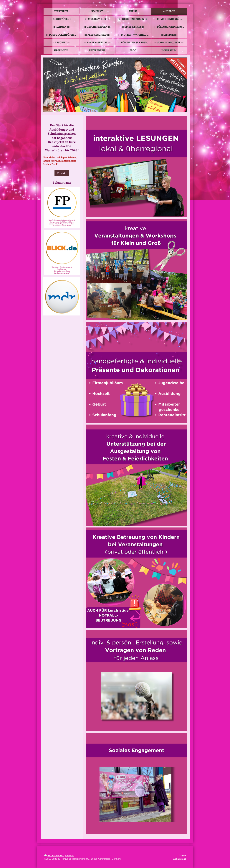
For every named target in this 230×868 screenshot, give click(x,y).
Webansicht (179, 859)
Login (183, 855)
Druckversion (54, 856)
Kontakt (62, 173)
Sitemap (70, 856)
